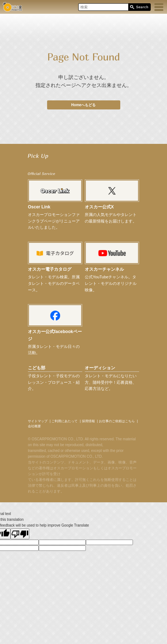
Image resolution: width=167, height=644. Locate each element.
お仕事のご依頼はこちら (117, 421)
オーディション (100, 368)
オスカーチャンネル (104, 269)
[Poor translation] (20, 534)
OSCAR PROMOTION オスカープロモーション (12, 7)
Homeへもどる (84, 105)
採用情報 (88, 421)
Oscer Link (39, 207)
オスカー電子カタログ (50, 269)
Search (139, 7)
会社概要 (34, 426)
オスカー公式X (99, 207)
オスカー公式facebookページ (55, 335)
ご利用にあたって (64, 421)
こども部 (37, 368)
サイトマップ (38, 421)
